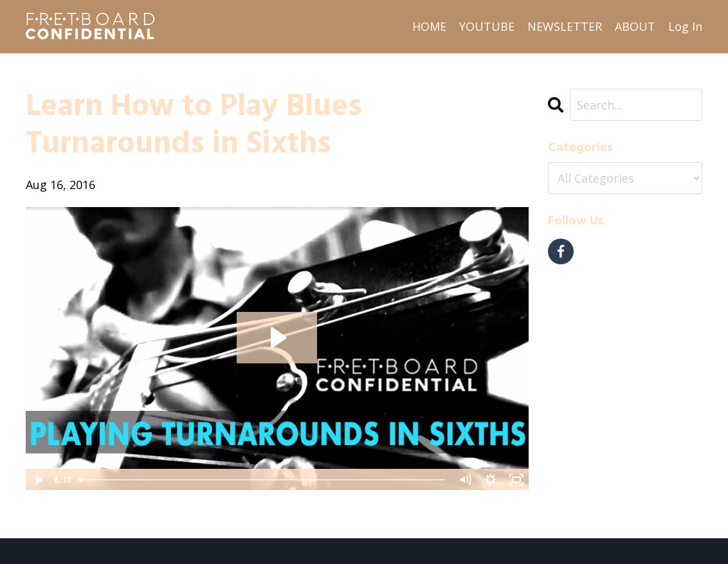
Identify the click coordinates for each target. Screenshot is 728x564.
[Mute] (465, 480)
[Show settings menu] (491, 480)
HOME (429, 26)
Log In (685, 26)
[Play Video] (38, 480)
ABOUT (635, 26)
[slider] (263, 480)
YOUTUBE (487, 26)
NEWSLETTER (565, 26)
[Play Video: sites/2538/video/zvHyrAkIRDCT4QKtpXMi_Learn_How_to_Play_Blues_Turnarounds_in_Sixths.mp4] (277, 338)
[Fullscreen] (516, 480)
